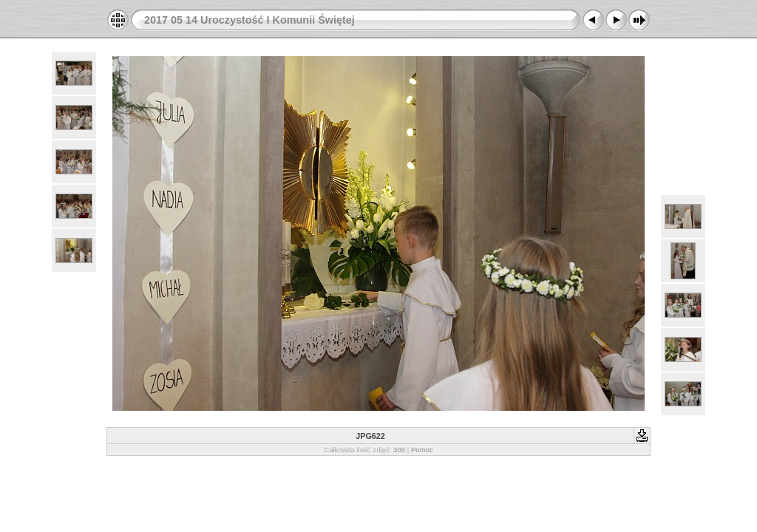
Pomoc (422, 450)
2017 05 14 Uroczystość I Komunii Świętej (249, 20)
